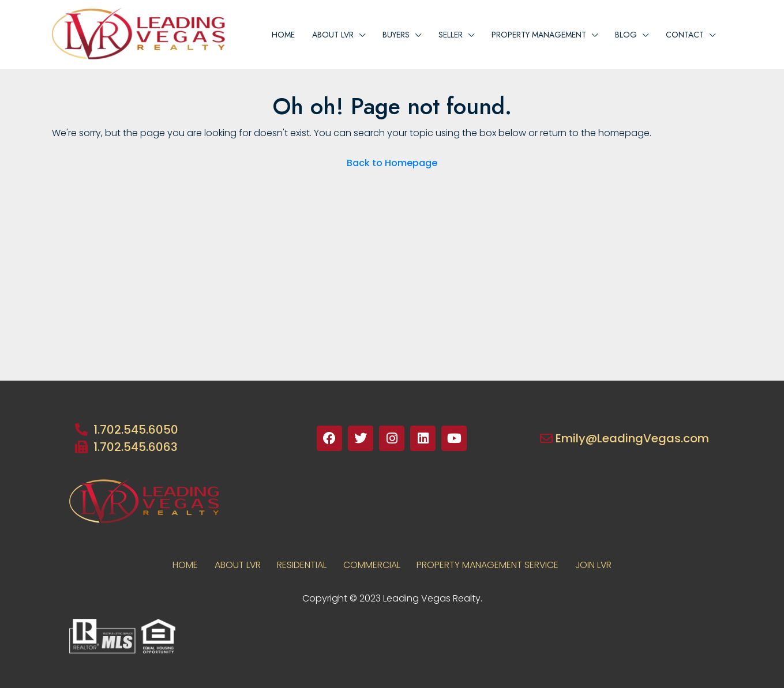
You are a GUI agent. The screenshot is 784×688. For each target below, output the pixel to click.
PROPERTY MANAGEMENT (539, 35)
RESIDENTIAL (301, 565)
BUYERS (396, 35)
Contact (685, 35)
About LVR (236, 565)
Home (283, 35)
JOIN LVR (596, 565)
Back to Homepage (392, 163)
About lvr (333, 35)
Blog (626, 35)
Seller (451, 35)
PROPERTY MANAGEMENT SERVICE (489, 565)
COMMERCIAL (372, 565)
